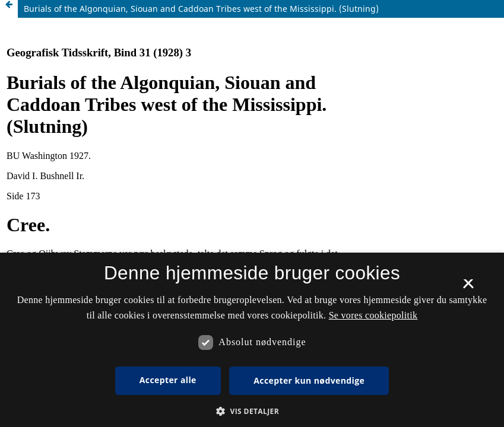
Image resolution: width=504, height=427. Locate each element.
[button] (252, 411)
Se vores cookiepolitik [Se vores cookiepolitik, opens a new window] (373, 315)
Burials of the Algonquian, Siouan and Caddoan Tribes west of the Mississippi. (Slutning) (201, 9)
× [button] (468, 288)
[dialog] (252, 340)
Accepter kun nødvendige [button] (309, 380)
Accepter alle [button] (168, 380)
